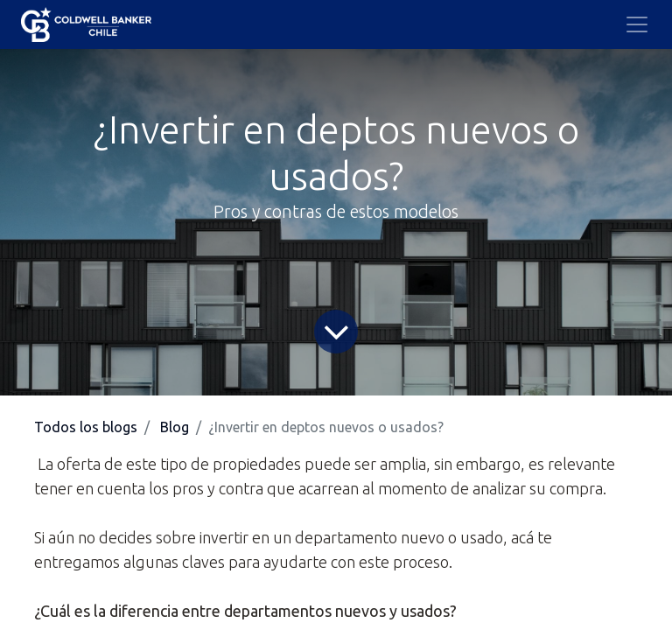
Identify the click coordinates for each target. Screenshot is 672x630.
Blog (175, 427)
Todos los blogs (86, 427)
